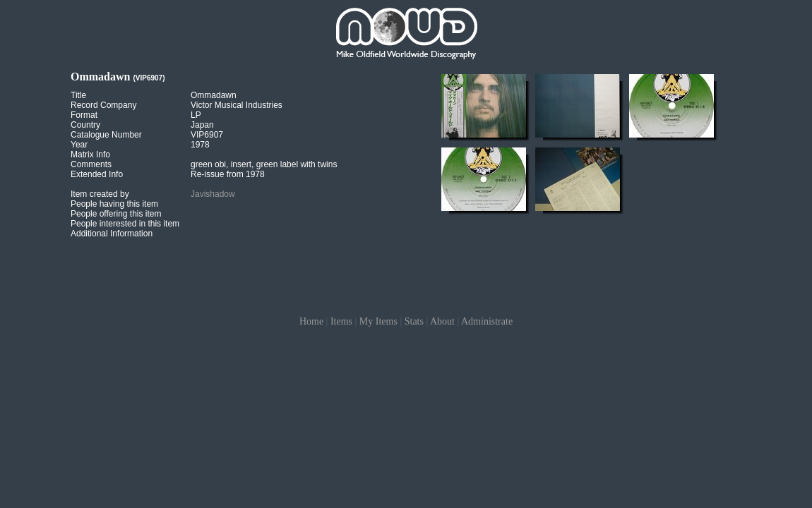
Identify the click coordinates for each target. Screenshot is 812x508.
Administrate (487, 321)
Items (341, 321)
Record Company (103, 105)
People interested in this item (125, 224)
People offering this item (116, 214)
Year (79, 145)
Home (311, 321)
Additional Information (112, 234)
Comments (91, 164)
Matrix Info (90, 155)
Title (78, 95)
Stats (414, 321)
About (442, 321)
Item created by (100, 194)
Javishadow (213, 194)
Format (84, 115)
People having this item (114, 204)
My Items (378, 321)
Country (85, 125)
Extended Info (97, 174)
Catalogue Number (106, 135)
